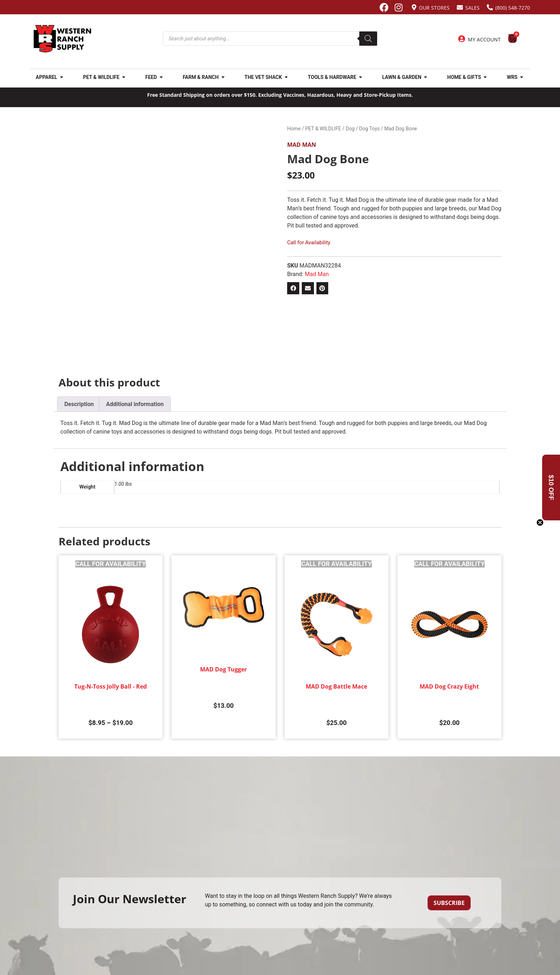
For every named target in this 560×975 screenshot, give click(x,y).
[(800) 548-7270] (490, 7)
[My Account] (462, 39)
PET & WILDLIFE (323, 129)
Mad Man (302, 145)
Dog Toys (370, 129)
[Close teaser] (540, 522)
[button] (293, 288)
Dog (350, 129)
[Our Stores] (414, 7)
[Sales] (460, 7)
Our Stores (434, 8)
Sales (472, 8)
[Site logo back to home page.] (62, 39)
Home (294, 129)
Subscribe (449, 903)
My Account (484, 39)
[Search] (368, 39)
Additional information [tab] (135, 404)
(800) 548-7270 (513, 8)
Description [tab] (79, 404)
